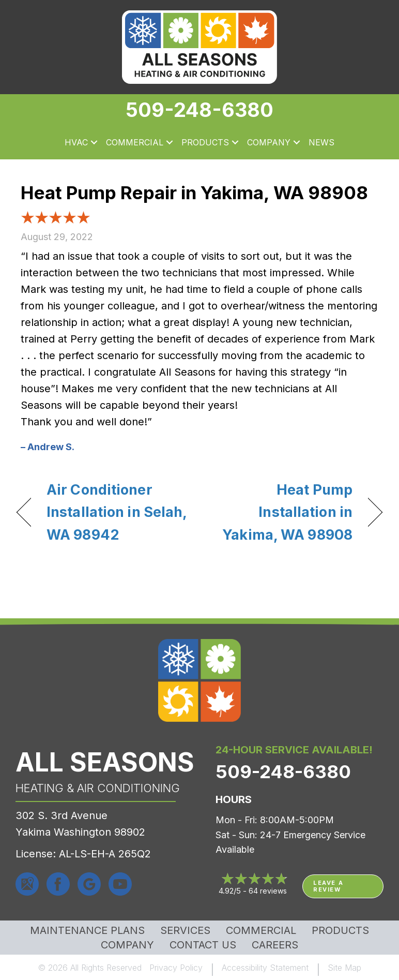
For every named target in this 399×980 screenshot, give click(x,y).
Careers (275, 945)
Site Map (344, 968)
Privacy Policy (176, 968)
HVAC (76, 142)
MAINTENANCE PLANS (87, 930)
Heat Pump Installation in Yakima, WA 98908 (281, 512)
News (321, 142)
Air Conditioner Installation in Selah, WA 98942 (117, 512)
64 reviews (268, 891)
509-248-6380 (199, 110)
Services (185, 930)
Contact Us (203, 945)
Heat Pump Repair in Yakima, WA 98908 (194, 192)
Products (205, 142)
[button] (94, 143)
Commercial (135, 142)
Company (269, 142)
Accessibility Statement (265, 968)
